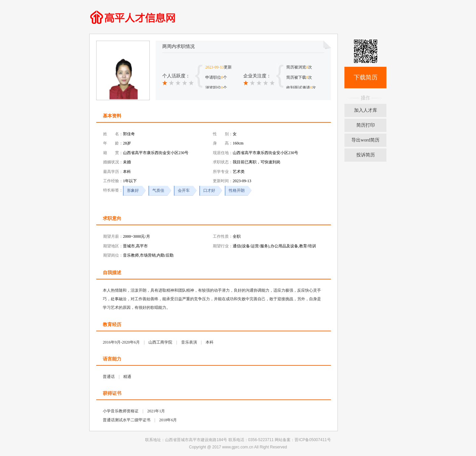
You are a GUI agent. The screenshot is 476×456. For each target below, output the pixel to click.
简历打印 (366, 125)
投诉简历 (366, 155)
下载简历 (366, 77)
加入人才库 (366, 110)
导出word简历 (365, 140)
